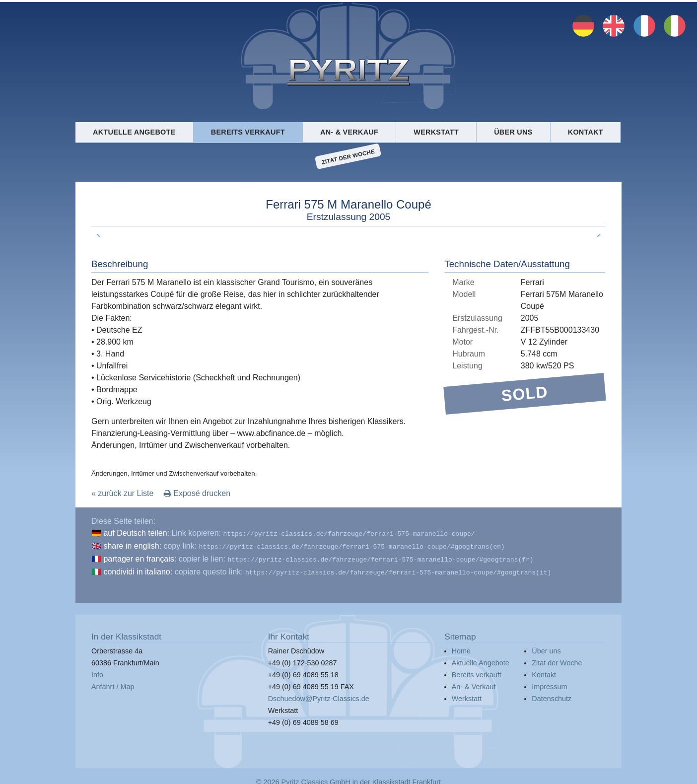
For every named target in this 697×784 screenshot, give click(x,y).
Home (461, 647)
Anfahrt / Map (113, 683)
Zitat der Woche (348, 156)
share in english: (132, 545)
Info (97, 671)
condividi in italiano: (138, 569)
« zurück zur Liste (122, 493)
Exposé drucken (197, 493)
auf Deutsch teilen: (136, 533)
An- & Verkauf (349, 132)
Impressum (549, 683)
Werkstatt (436, 132)
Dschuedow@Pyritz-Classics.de (319, 695)
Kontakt (586, 132)
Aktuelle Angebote (134, 132)
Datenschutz (552, 695)
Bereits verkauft (248, 132)
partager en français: (140, 557)
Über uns (513, 132)
